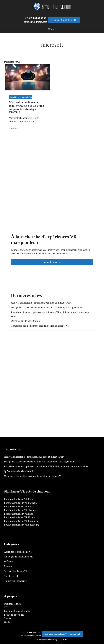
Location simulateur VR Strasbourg (21, 525)
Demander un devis (52, 262)
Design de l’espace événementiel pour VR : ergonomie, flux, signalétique (47, 308)
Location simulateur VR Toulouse (21, 510)
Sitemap (8, 618)
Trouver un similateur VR (17, 581)
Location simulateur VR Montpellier (22, 521)
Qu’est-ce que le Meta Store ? (25, 321)
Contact (8, 622)
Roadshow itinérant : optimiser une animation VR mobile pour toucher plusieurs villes (46, 466)
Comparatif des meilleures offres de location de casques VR (40, 326)
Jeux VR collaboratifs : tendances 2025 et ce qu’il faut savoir (41, 303)
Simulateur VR (11, 576)
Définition (9, 562)
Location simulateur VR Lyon (19, 507)
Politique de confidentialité (17, 611)
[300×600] (31, 424)
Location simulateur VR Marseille (21, 503)
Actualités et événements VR (21, 97)
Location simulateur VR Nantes (19, 517)
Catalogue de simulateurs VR (18, 557)
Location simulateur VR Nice (18, 514)
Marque (8, 566)
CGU (7, 607)
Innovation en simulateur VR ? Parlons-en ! (62, 634)
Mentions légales (12, 604)
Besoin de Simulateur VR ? (64, 20)
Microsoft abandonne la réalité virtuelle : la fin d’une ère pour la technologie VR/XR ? (26, 107)
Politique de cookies (14, 615)
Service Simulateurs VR (16, 571)
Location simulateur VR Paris (19, 499)
